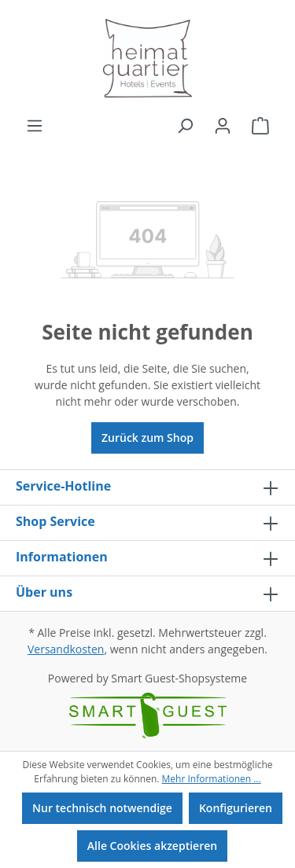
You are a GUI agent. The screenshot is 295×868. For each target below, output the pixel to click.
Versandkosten (66, 649)
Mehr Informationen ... (212, 779)
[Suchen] (185, 126)
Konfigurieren (236, 808)
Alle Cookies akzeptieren (152, 846)
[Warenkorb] (260, 126)
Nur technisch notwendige (102, 808)
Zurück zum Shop (147, 438)
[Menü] (35, 126)
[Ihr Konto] (223, 126)
